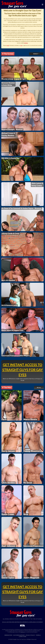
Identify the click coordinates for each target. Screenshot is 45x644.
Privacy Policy (30, 635)
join (21, 45)
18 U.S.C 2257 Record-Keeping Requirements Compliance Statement (22, 622)
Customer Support (19, 635)
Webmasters (8, 635)
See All (39, 387)
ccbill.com (23, 632)
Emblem (26, 43)
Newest (36, 54)
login (8, 45)
